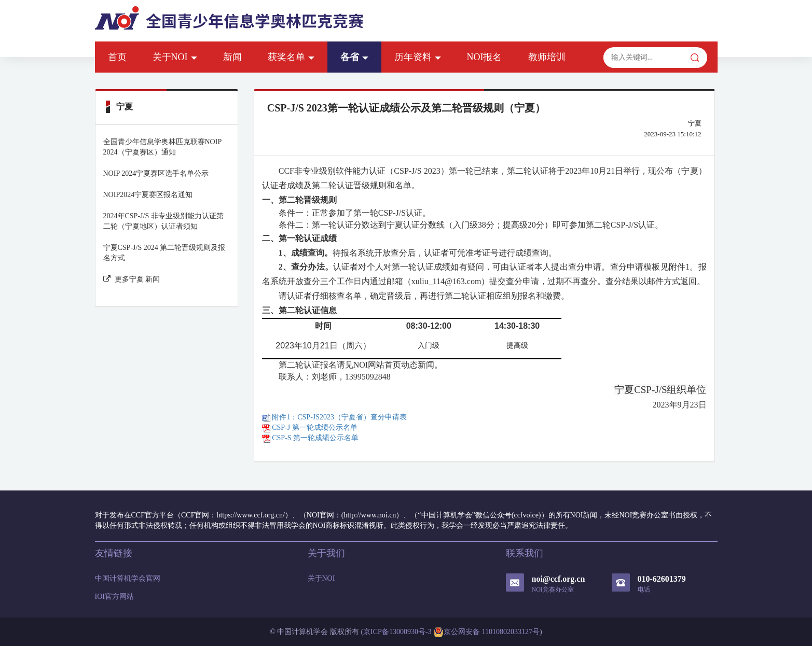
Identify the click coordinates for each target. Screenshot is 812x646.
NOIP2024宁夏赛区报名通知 (148, 195)
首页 (117, 57)
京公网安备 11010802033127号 (486, 632)
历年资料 (418, 57)
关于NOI (175, 57)
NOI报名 (485, 57)
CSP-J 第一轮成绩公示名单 (310, 427)
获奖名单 (291, 57)
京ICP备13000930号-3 (397, 632)
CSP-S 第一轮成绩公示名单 (310, 438)
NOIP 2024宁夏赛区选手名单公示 (156, 173)
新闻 (232, 57)
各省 (354, 57)
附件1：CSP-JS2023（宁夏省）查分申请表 (334, 417)
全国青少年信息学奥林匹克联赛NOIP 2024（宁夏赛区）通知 (162, 147)
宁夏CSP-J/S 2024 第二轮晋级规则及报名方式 (164, 253)
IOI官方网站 (114, 596)
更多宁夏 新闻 (132, 279)
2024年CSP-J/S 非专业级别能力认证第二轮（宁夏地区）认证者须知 (163, 221)
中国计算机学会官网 (128, 578)
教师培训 (547, 57)
